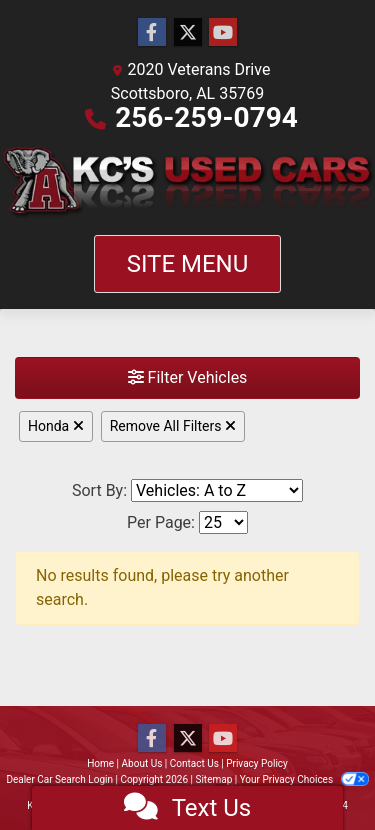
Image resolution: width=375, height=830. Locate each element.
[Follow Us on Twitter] (188, 33)
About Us (142, 763)
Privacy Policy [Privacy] (257, 763)
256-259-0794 (206, 117)
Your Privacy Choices (304, 779)
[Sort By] (217, 490)
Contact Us (194, 763)
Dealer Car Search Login (59, 779)
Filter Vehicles (188, 377)
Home (100, 763)
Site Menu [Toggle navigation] (188, 264)
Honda (56, 426)
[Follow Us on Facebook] (152, 33)
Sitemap (213, 779)
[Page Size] (223, 522)
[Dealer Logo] (187, 182)
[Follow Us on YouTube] (223, 33)
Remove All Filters (173, 426)
